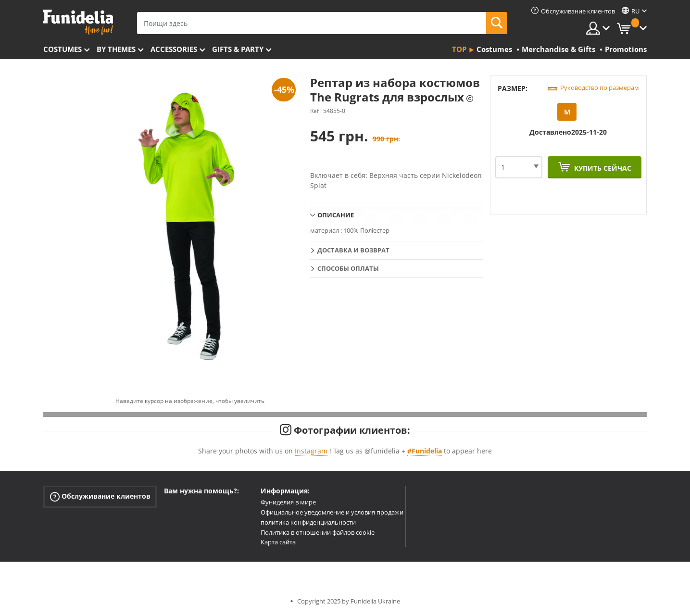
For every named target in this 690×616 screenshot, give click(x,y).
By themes (116, 49)
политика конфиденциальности (308, 522)
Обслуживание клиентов (100, 497)
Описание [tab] (336, 215)
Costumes (63, 49)
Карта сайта (278, 542)
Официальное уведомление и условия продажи (332, 512)
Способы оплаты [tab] (348, 268)
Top (459, 49)
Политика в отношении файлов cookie (318, 532)
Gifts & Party (238, 49)
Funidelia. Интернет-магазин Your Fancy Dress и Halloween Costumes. (78, 22)
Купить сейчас (602, 168)
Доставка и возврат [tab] (353, 250)
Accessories (174, 49)
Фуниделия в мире (288, 502)
